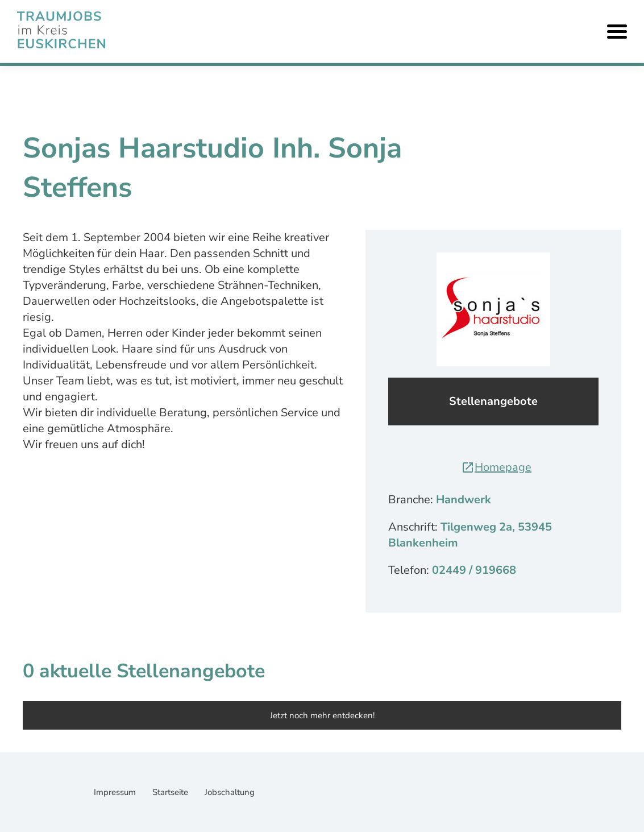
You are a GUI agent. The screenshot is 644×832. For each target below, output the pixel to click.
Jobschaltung (230, 792)
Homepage (496, 467)
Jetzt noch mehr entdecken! (322, 715)
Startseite (171, 792)
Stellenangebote (493, 401)
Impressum (116, 792)
